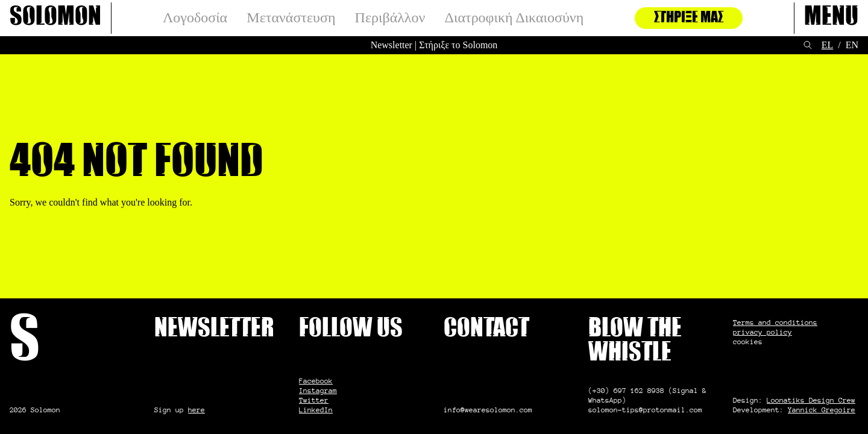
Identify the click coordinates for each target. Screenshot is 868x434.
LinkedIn (316, 410)
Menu (831, 18)
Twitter (314, 400)
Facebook (316, 381)
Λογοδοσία (195, 18)
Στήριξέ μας (689, 18)
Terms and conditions (775, 322)
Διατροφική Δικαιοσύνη (514, 18)
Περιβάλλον (390, 18)
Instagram (318, 390)
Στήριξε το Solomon (458, 45)
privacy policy (763, 332)
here (197, 410)
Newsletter (392, 45)
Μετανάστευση (291, 18)
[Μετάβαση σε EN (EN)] (852, 45)
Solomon (55, 18)
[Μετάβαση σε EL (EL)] (828, 45)
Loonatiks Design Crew (811, 400)
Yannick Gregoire (822, 410)
